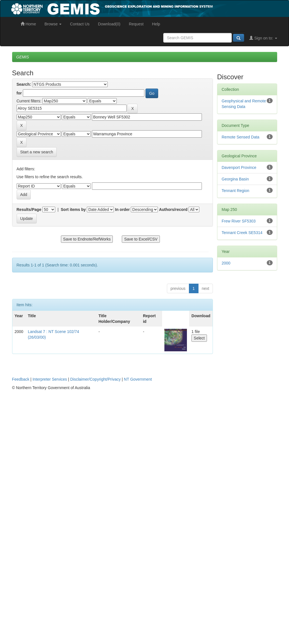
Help (156, 24)
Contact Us (80, 24)
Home (28, 24)
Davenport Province (239, 167)
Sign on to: (263, 38)
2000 (226, 263)
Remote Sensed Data (241, 137)
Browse (53, 24)
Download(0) (109, 24)
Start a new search (37, 152)
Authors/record (173, 209)
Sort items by (73, 209)
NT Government (138, 379)
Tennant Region (235, 191)
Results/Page (29, 209)
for (19, 93)
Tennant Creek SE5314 (242, 233)
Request (136, 24)
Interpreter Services (50, 379)
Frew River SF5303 (239, 221)
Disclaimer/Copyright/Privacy (95, 379)
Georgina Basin (235, 179)
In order (122, 209)
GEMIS (23, 57)
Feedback (21, 379)
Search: (24, 84)
